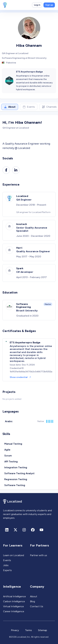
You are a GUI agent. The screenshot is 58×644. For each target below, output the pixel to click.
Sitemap (43, 630)
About (10, 107)
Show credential (20, 377)
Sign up (49, 5)
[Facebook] (6, 170)
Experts (7, 570)
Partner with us (39, 555)
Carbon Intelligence (14, 601)
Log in (37, 5)
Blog (32, 601)
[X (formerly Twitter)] (15, 530)
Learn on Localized (14, 555)
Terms (28, 630)
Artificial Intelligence (14, 596)
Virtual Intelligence (13, 606)
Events (29, 107)
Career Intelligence (14, 611)
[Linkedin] (16, 170)
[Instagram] (24, 530)
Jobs (6, 565)
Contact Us (37, 606)
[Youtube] (41, 530)
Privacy (15, 630)
